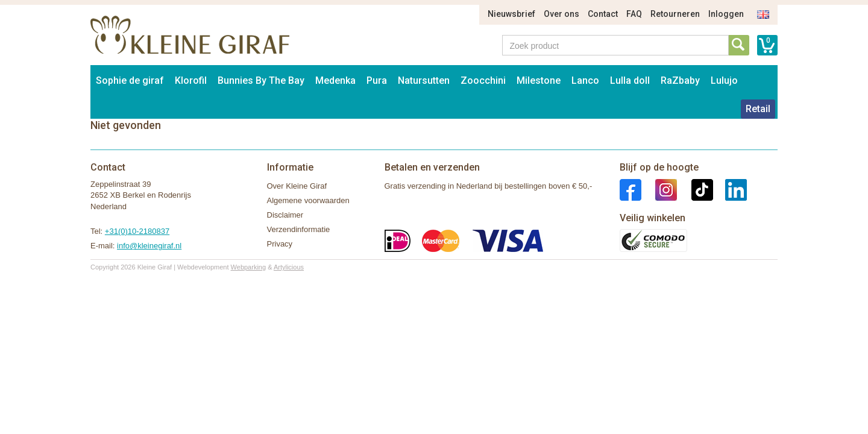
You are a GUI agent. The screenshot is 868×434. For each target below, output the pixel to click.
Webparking (249, 267)
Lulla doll (630, 80)
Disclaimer (285, 215)
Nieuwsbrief (511, 14)
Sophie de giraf (130, 80)
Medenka (335, 80)
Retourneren (675, 14)
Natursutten (424, 80)
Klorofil (191, 80)
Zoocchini (483, 80)
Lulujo (724, 80)
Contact (603, 14)
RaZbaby (680, 80)
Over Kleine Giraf (297, 186)
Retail (758, 109)
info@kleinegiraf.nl (149, 246)
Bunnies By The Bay (261, 80)
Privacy (280, 244)
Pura (377, 80)
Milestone (539, 80)
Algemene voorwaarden (308, 200)
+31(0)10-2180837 (137, 231)
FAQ (634, 14)
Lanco (585, 80)
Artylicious (289, 267)
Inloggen (726, 14)
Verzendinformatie (299, 229)
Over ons (561, 14)
